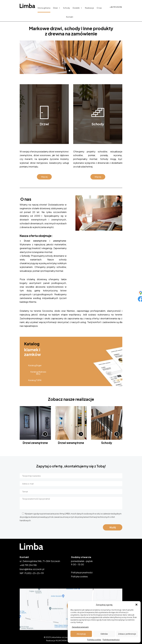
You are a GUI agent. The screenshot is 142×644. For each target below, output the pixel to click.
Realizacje (89, 8)
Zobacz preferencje (127, 634)
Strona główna (44, 8)
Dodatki (77, 8)
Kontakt (70, 17)
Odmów (104, 634)
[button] (136, 605)
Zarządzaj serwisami (80, 627)
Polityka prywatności (111, 640)
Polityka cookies (94, 640)
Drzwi (57, 8)
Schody (66, 8)
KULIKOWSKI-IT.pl (63, 641)
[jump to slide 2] (73, 71)
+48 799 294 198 (116, 7)
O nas (99, 8)
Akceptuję (81, 634)
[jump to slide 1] (69, 71)
